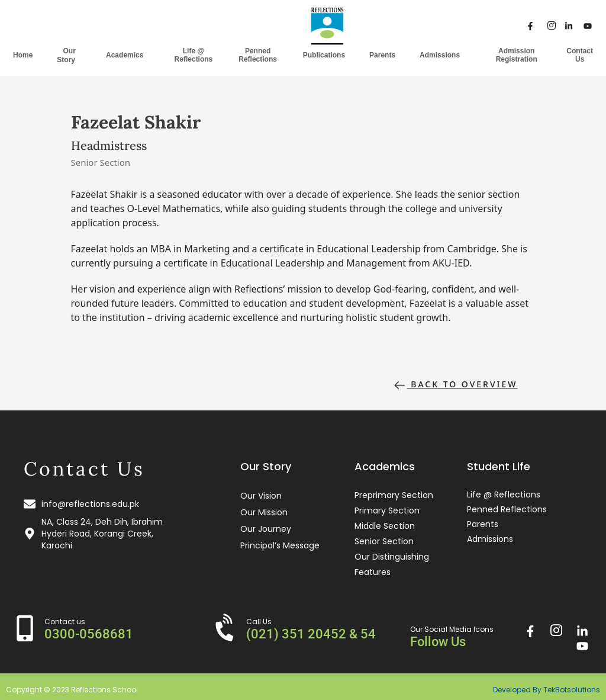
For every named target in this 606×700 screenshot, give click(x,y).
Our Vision (261, 496)
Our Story (69, 55)
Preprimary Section (394, 495)
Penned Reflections (258, 55)
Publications (324, 55)
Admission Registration (517, 55)
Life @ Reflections (194, 55)
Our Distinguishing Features (392, 564)
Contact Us (580, 55)
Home (23, 55)
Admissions (443, 55)
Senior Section (384, 541)
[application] (80, 59)
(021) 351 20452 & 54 (311, 634)
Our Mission (264, 512)
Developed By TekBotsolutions (547, 690)
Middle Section (385, 526)
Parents (382, 55)
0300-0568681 (89, 634)
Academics (128, 55)
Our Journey (266, 529)
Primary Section (387, 510)
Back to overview (455, 385)
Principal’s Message (280, 545)
